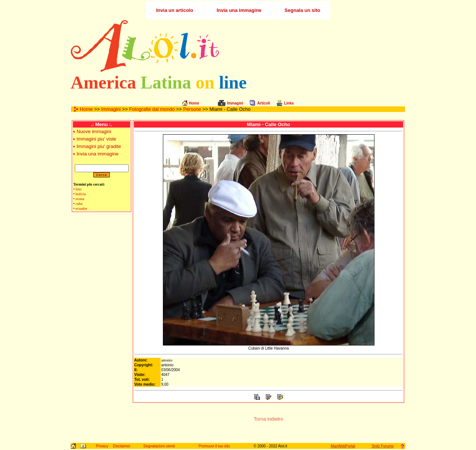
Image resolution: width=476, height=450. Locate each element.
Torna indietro (269, 419)
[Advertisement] (317, 46)
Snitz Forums (382, 446)
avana (80, 199)
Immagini (111, 109)
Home (86, 109)
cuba (79, 204)
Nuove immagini (94, 131)
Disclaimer (122, 446)
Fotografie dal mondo (152, 109)
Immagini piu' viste (97, 139)
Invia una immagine (98, 154)
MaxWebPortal (343, 446)
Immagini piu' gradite (99, 146)
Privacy (102, 446)
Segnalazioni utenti (159, 446)
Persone (192, 109)
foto (78, 189)
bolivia (81, 194)
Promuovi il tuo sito (214, 446)
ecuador (81, 208)
